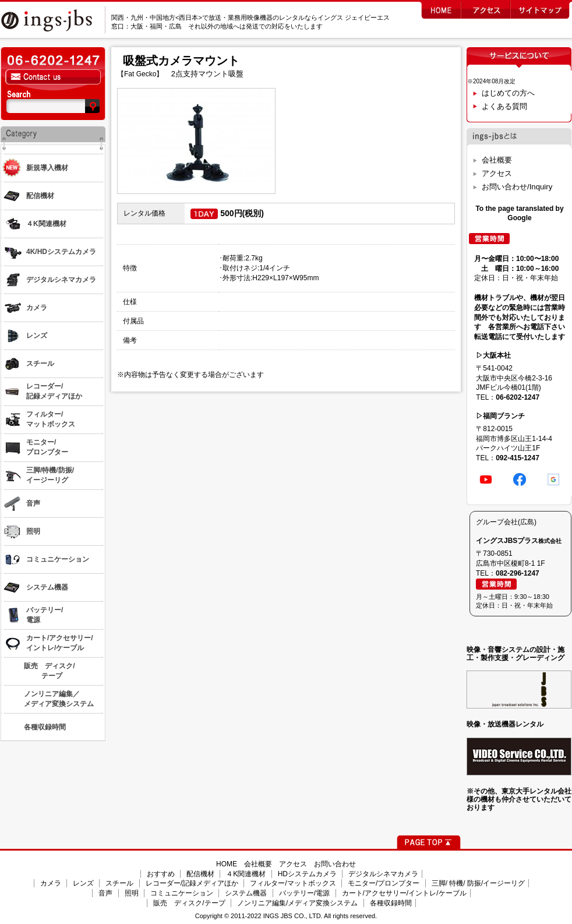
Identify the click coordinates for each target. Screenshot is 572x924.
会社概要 (497, 160)
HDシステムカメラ (307, 874)
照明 (132, 893)
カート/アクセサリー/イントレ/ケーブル (404, 893)
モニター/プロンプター (384, 883)
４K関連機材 (246, 874)
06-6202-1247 (518, 397)
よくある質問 (504, 106)
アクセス (497, 173)
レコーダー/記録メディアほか (192, 883)
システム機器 (246, 893)
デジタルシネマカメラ (383, 874)
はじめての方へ (508, 93)
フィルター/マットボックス (293, 883)
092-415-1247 (518, 458)
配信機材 (200, 874)
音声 (105, 893)
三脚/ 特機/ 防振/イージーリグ (479, 883)
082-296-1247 (518, 573)
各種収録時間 (391, 903)
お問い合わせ (335, 864)
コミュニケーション (182, 893)
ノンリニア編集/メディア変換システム (297, 903)
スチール (119, 883)
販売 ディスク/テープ (189, 903)
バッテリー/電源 (304, 893)
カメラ (51, 883)
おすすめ (161, 874)
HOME (227, 864)
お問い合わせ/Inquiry (517, 187)
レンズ (83, 883)
